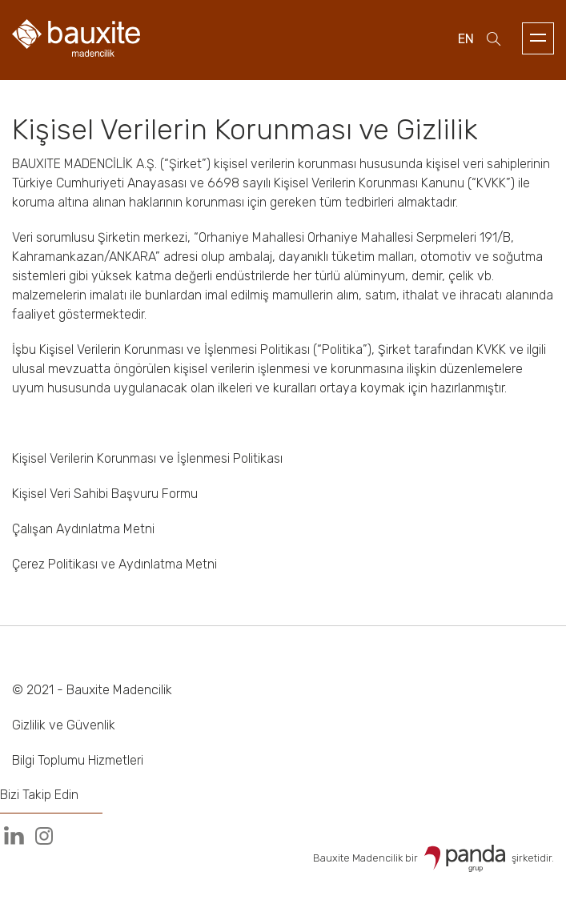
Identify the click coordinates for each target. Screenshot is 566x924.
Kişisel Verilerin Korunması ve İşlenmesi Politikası (147, 458)
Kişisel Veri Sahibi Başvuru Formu (105, 494)
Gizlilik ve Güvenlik (64, 725)
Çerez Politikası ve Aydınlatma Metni (114, 564)
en (466, 39)
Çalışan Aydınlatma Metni (83, 529)
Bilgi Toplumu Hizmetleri (78, 760)
